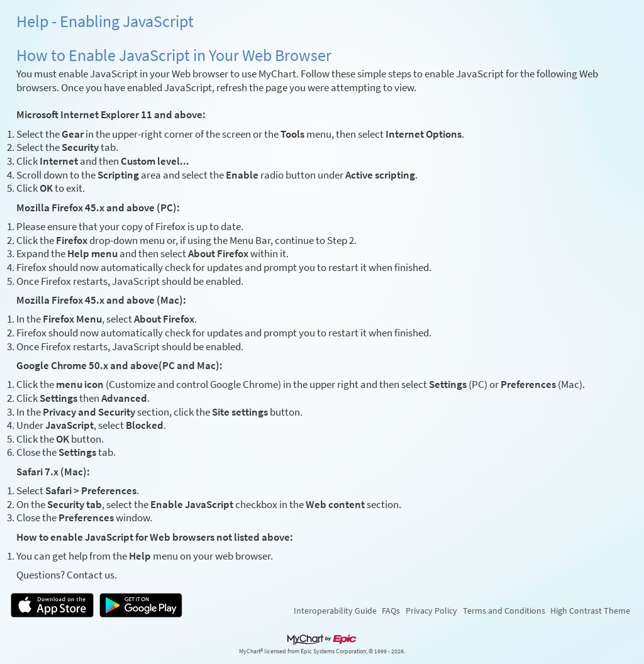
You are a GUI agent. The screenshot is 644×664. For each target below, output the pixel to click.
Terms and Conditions (504, 611)
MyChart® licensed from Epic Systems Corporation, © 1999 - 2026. (322, 651)
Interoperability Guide (335, 611)
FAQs (391, 611)
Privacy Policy (431, 611)
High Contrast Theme (590, 611)
